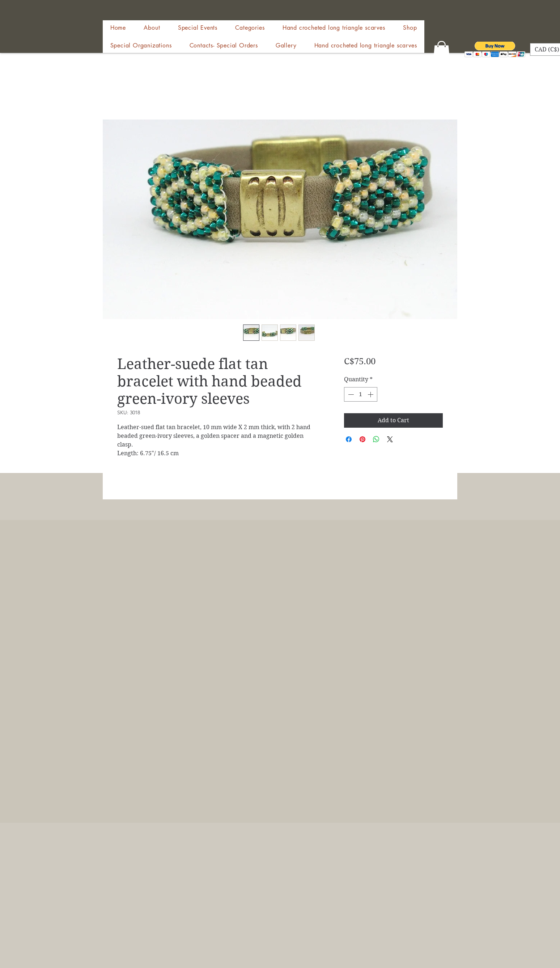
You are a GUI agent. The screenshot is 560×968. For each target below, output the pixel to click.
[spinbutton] (361, 394)
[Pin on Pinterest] (362, 439)
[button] (410, 28)
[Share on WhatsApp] (376, 439)
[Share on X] (390, 439)
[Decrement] (350, 394)
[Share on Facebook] (349, 439)
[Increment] (371, 394)
